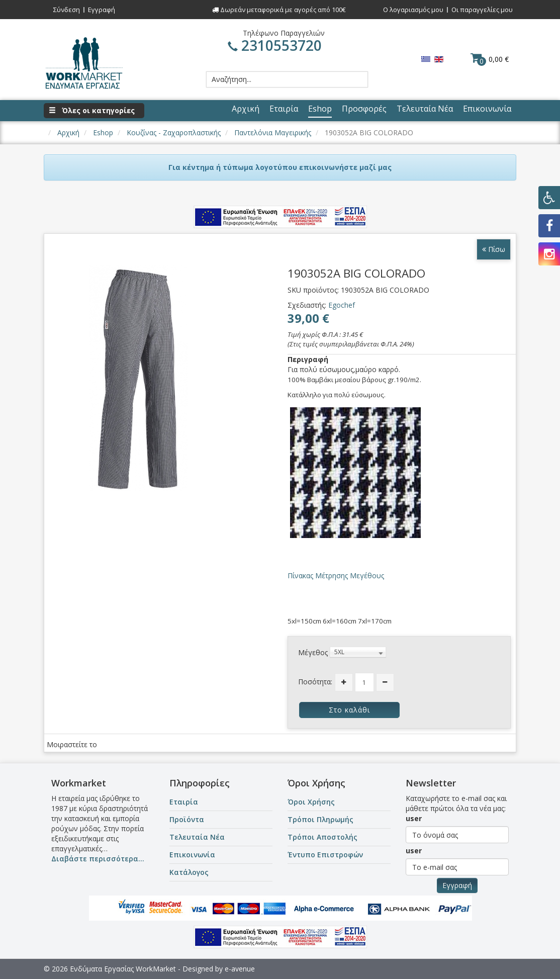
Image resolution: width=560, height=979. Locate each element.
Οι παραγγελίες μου (482, 10)
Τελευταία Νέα (197, 837)
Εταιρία (184, 802)
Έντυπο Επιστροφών (325, 855)
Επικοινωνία (192, 855)
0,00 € (490, 59)
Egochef (342, 305)
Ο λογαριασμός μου (413, 10)
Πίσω (494, 249)
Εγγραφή (102, 10)
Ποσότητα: (315, 682)
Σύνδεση (67, 10)
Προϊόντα (187, 819)
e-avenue (240, 969)
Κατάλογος (189, 872)
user (414, 818)
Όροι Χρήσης (311, 802)
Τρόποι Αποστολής (322, 837)
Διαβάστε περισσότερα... (98, 859)
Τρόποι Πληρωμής (320, 819)
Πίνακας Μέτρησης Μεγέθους (336, 575)
